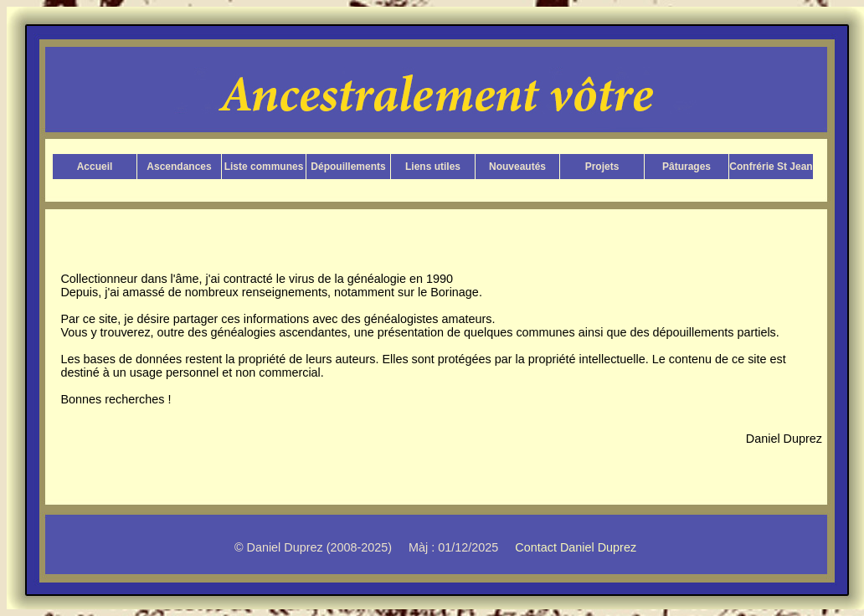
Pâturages (687, 167)
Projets (602, 167)
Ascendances (179, 167)
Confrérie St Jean (771, 167)
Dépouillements (348, 167)
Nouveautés (517, 167)
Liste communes (264, 167)
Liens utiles (433, 167)
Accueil (95, 167)
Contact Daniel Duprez (576, 547)
